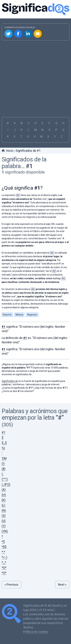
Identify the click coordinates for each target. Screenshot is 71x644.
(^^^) (5, 479)
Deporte (7, 315)
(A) (4, 490)
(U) (4, 521)
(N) (4, 510)
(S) (4, 516)
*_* (4, 562)
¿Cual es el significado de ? (17, 388)
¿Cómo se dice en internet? (18, 391)
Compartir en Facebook (18, 34)
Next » (62, 585)
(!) (3, 464)
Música (19, 315)
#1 (29, 166)
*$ (3, 542)
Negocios (32, 315)
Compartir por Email (38, 34)
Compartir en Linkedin (28, 34)
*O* (4, 573)
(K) (4, 500)
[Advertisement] (35, 78)
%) (3, 448)
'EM (4, 458)
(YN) (5, 531)
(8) (4, 469)
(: (3, 474)
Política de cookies (36, 632)
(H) (4, 495)
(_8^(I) (6, 484)
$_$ (4, 443)
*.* (3, 552)
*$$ (4, 547)
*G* (4, 568)
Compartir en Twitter (8, 34)
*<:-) (4, 557)
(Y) (4, 526)
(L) (3, 505)
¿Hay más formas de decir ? (51, 388)
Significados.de (35, 9)
